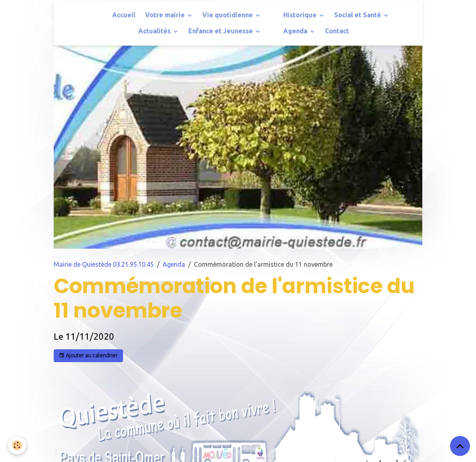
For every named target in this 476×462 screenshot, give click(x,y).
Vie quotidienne (228, 15)
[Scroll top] (460, 446)
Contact (337, 31)
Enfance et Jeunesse (221, 31)
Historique (301, 15)
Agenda (296, 31)
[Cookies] (17, 445)
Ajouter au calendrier (88, 356)
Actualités (155, 31)
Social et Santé (358, 15)
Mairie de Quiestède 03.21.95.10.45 (104, 264)
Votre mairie (166, 15)
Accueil (124, 15)
